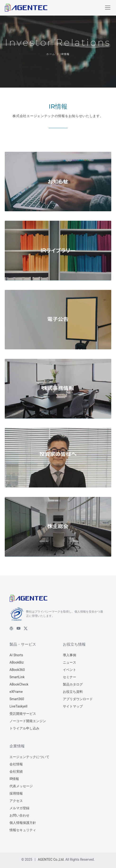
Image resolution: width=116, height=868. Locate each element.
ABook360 (17, 670)
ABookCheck (19, 684)
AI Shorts (16, 655)
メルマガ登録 (19, 808)
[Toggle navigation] (108, 8)
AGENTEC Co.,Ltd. (51, 860)
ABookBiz (17, 662)
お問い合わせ (19, 815)
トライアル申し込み (24, 728)
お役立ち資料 (73, 692)
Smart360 (17, 699)
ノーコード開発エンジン (28, 721)
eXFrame (16, 692)
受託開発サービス (23, 714)
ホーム (51, 54)
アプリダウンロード (78, 699)
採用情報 (16, 793)
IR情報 (14, 779)
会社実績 (16, 771)
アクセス (16, 801)
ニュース (70, 662)
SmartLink (17, 677)
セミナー (70, 677)
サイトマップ (73, 706)
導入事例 (70, 655)
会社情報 (16, 764)
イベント (70, 670)
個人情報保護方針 (23, 823)
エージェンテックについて (29, 757)
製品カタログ (73, 684)
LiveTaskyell (18, 706)
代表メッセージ (21, 786)
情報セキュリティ (23, 830)
